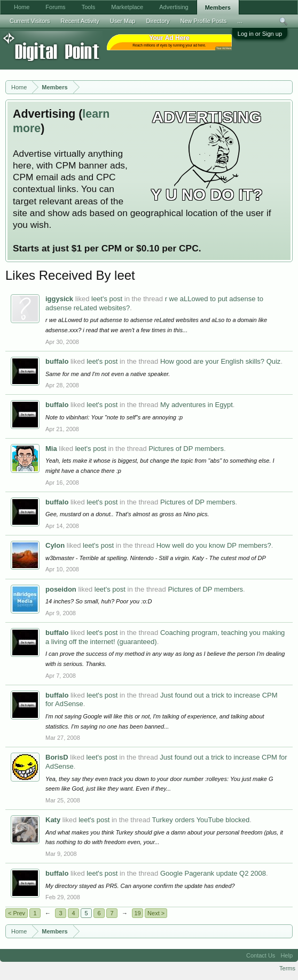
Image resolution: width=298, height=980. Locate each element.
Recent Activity (80, 21)
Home (22, 7)
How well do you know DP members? (214, 545)
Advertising (174, 7)
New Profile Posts (203, 21)
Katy (53, 820)
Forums (55, 7)
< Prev (17, 913)
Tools (89, 7)
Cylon (55, 545)
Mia (51, 449)
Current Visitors (30, 21)
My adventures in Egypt (197, 405)
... (240, 21)
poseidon (61, 589)
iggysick (59, 299)
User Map (123, 21)
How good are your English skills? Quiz (220, 361)
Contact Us (261, 955)
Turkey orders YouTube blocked (201, 820)
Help (287, 955)
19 (137, 913)
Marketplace (127, 7)
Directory (158, 21)
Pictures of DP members (186, 449)
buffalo (57, 361)
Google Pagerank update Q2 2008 (213, 873)
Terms (287, 968)
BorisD (57, 757)
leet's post (107, 299)
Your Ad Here (224, 48)
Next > (156, 913)
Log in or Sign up (260, 34)
